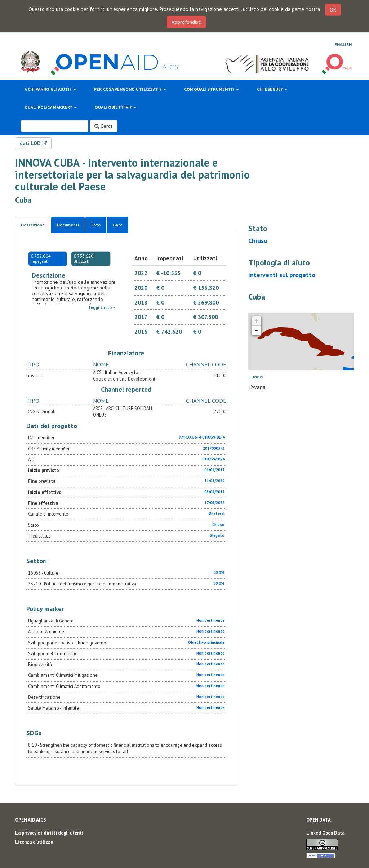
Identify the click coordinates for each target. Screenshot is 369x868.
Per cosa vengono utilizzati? (130, 89)
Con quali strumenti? (212, 89)
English (343, 44)
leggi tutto (102, 307)
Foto (96, 225)
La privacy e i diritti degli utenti (49, 833)
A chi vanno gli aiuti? (50, 89)
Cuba (23, 200)
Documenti (68, 225)
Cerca (104, 126)
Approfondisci (186, 22)
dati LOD (33, 143)
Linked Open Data (325, 833)
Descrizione (33, 225)
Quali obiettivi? (115, 107)
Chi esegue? (272, 89)
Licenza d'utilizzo (34, 842)
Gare (118, 225)
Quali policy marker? (51, 107)
